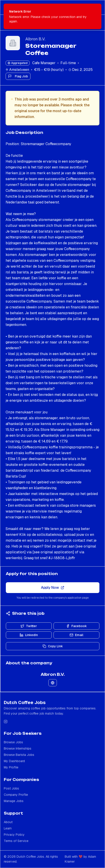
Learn (8, 828)
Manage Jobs (14, 801)
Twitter (29, 626)
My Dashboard (14, 761)
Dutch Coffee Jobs (25, 702)
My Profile (11, 767)
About (8, 822)
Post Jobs (11, 788)
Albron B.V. (35, 39)
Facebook (76, 626)
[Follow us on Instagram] (6, 722)
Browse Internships (18, 748)
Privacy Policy (14, 835)
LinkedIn (29, 635)
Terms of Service (16, 841)
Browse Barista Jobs (19, 755)
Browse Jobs (13, 742)
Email (76, 635)
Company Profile (16, 795)
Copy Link (53, 646)
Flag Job (18, 76)
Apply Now (53, 588)
